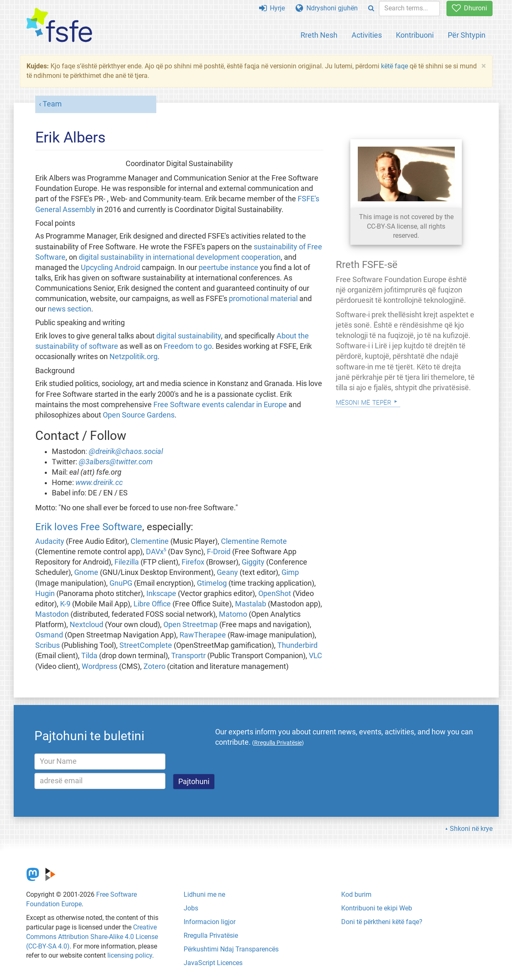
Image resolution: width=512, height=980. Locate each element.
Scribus (47, 645)
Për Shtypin (467, 35)
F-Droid (219, 552)
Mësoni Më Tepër (364, 402)
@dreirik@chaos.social (126, 451)
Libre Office (152, 604)
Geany (227, 572)
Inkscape (161, 594)
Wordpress (99, 666)
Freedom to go (188, 346)
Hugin (45, 594)
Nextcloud (86, 625)
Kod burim (356, 894)
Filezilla (127, 562)
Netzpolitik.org (133, 357)
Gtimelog (212, 583)
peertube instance (228, 268)
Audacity (50, 541)
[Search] (371, 8)
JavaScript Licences (213, 963)
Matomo (233, 614)
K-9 (65, 604)
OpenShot (275, 594)
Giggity (253, 562)
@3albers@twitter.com (116, 462)
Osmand (49, 635)
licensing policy (130, 955)
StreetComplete (146, 645)
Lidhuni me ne (204, 894)
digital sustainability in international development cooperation (180, 257)
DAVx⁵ (156, 552)
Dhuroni (470, 8)
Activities (367, 35)
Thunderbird (297, 645)
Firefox (193, 562)
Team (52, 104)
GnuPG (121, 583)
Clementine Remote (254, 541)
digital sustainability (189, 336)
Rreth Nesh (319, 35)
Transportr (188, 656)
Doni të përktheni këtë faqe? (382, 922)
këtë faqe (394, 66)
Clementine (150, 541)
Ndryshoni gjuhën (327, 8)
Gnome (86, 572)
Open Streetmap (190, 625)
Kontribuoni (415, 35)
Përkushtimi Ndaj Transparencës (231, 949)
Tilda (89, 656)
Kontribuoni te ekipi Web (377, 908)
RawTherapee (203, 635)
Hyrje (272, 8)
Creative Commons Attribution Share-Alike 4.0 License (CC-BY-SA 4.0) (92, 937)
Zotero (154, 666)
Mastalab (251, 604)
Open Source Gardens (139, 415)
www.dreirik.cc (99, 483)
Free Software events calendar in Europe (220, 405)
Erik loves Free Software (89, 527)
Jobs (191, 908)
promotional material (263, 299)
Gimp (290, 572)
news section (69, 309)
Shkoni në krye (471, 829)
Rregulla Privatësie (211, 935)
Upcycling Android (110, 268)
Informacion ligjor (210, 922)
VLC (315, 656)
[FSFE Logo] (59, 25)
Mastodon (52, 614)
